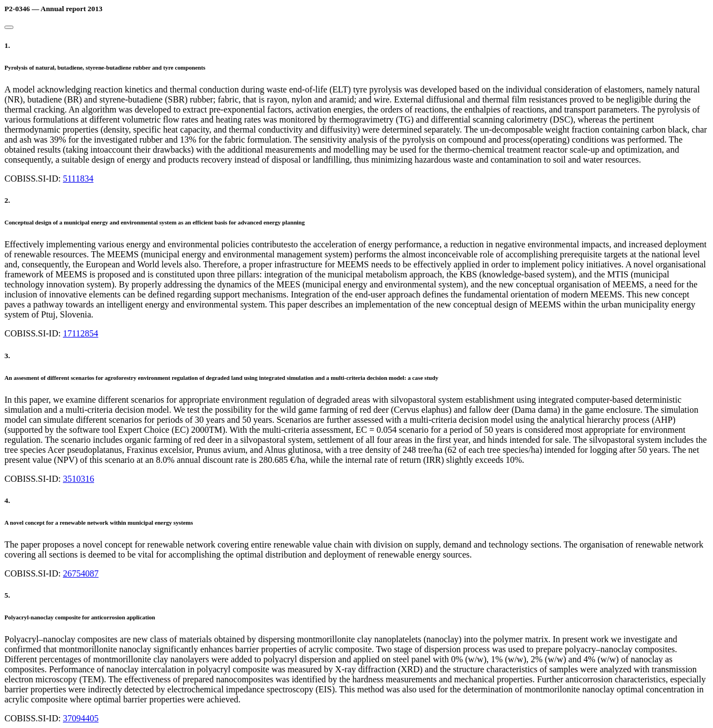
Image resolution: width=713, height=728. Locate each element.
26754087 (81, 573)
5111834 (78, 179)
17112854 (80, 333)
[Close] (9, 27)
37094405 (81, 718)
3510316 (79, 479)
